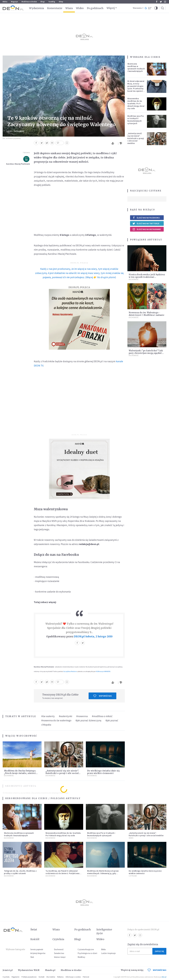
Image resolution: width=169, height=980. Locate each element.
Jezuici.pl (8, 970)
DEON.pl (79, 636)
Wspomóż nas (103, 696)
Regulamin (16, 977)
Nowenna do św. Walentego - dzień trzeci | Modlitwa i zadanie (146, 314)
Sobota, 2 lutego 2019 (99, 636)
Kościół (35, 939)
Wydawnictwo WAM (29, 970)
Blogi (43, 2)
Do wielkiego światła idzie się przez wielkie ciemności (103, 772)
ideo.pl (164, 977)
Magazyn (14, 2)
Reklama (60, 977)
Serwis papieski (37, 949)
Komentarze (55, 8)
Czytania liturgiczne (86, 949)
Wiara (69, 8)
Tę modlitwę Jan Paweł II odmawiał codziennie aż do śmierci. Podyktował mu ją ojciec (63, 873)
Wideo (80, 8)
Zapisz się (159, 951)
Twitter (161, 2)
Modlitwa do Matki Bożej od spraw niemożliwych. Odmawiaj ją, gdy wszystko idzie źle (103, 873)
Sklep (61, 2)
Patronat (86, 977)
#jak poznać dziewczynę (88, 720)
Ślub (32, 957)
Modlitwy (81, 957)
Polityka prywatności (29, 977)
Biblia (5, 2)
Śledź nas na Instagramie (147, 229)
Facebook (157, 2)
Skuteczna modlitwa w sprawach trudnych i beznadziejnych (136, 67)
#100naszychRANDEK (103, 671)
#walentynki (65, 716)
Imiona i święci (60, 957)
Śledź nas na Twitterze (146, 223)
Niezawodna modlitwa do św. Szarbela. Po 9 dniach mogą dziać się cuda (136, 103)
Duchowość (19, 131)
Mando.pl (50, 970)
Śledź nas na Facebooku (146, 218)
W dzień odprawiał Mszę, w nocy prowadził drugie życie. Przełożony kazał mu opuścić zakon (136, 87)
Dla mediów (51, 977)
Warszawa (137, 8)
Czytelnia (133, 876)
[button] (156, 8)
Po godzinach (95, 8)
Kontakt (42, 977)
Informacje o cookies (73, 977)
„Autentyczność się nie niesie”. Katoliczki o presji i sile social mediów (62, 773)
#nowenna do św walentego (56, 720)
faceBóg (52, 2)
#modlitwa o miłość (102, 716)
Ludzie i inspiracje (108, 953)
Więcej (111, 8)
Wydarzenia (37, 8)
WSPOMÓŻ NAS (157, 970)
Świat (34, 929)
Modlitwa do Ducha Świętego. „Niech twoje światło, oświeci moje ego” (20, 773)
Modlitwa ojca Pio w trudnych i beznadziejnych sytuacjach (136, 120)
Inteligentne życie (104, 931)
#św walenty (48, 716)
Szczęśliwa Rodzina (70, 671)
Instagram (165, 2)
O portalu (6, 977)
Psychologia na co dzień (87, 953)
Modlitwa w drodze (29, 2)
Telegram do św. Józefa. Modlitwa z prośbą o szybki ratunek (20, 872)
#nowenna (82, 716)
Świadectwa (59, 953)
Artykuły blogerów (38, 953)
